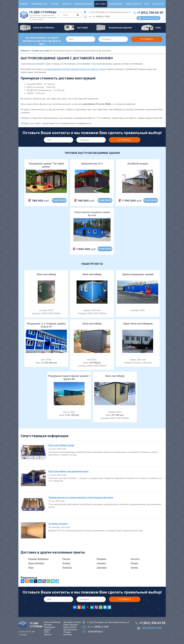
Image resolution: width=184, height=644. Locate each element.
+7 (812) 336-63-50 (150, 13)
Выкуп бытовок (71, 625)
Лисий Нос (67, 567)
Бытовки (48, 625)
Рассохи (66, 559)
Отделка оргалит (58, 524)
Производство (39, 4)
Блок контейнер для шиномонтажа (68, 471)
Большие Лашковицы (38, 559)
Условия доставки (41, 51)
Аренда (48, 634)
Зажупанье (102, 567)
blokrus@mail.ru (95, 631)
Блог (147, 4)
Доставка (101, 4)
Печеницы (101, 559)
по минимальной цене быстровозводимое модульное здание (75, 69)
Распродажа (116, 4)
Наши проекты (134, 4)
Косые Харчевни (36, 563)
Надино (134, 567)
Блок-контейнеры (52, 622)
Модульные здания (50, 628)
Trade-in (67, 4)
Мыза (31, 567)
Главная (24, 4)
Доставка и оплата (72, 622)
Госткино (66, 563)
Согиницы (101, 563)
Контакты (158, 4)
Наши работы (70, 627)
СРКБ (46, 632)
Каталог (55, 4)
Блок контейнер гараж (61, 445)
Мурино (134, 563)
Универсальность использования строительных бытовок (81, 497)
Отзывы (67, 632)
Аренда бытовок (83, 4)
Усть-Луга (135, 559)
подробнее (59, 200)
